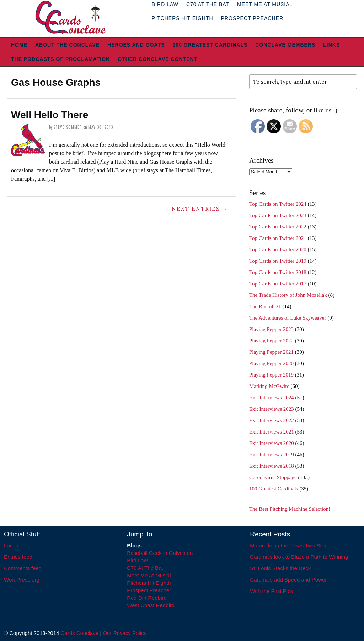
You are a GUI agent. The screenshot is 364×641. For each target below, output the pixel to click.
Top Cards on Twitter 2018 (278, 272)
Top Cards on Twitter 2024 (278, 204)
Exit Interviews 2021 (272, 432)
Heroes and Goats (136, 45)
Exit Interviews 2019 (272, 455)
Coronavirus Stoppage (273, 477)
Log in (11, 545)
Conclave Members (285, 45)
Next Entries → (200, 209)
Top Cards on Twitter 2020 (278, 249)
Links (331, 45)
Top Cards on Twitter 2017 (278, 284)
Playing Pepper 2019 (271, 375)
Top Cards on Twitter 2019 (278, 261)
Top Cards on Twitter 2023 (278, 215)
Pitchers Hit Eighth (183, 18)
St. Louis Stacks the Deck (280, 568)
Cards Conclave (80, 633)
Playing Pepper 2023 (271, 329)
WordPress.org (22, 580)
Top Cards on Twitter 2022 (278, 227)
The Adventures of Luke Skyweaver (288, 318)
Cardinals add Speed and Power (288, 580)
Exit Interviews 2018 (272, 466)
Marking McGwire (269, 386)
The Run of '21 (265, 306)
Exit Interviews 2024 (272, 398)
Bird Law (137, 560)
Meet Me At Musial (149, 575)
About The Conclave (67, 45)
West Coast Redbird (151, 605)
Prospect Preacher (252, 18)
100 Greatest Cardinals (210, 45)
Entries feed (18, 557)
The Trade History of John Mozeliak (288, 295)
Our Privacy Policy (125, 633)
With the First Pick (271, 591)
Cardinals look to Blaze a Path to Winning (299, 557)
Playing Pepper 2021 (271, 352)
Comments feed (23, 568)
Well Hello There (50, 115)
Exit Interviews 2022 (272, 420)
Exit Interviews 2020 (272, 443)
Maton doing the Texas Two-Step (289, 545)
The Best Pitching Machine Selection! (290, 509)
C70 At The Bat (145, 568)
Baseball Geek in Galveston (160, 553)
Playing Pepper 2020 (271, 363)
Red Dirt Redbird (147, 598)
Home (19, 45)
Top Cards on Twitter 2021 (278, 238)
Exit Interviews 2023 (272, 409)
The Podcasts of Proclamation (60, 59)
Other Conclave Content (157, 59)
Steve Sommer (68, 127)
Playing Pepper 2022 (271, 341)
